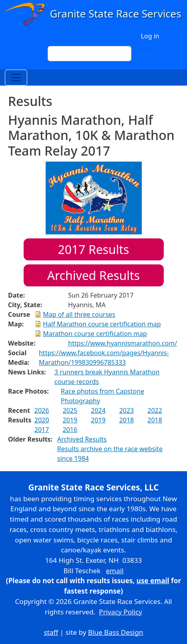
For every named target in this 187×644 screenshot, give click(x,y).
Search (147, 54)
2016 (70, 430)
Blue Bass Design (116, 632)
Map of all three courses (79, 314)
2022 (155, 410)
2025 (70, 410)
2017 (42, 430)
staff (51, 632)
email (115, 571)
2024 (98, 410)
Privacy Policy (121, 612)
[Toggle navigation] (16, 78)
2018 (127, 420)
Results (94, 249)
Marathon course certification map (95, 334)
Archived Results (93, 275)
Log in (150, 36)
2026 (42, 410)
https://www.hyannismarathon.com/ (123, 343)
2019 (70, 420)
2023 (127, 410)
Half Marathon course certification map (102, 324)
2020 (42, 420)
